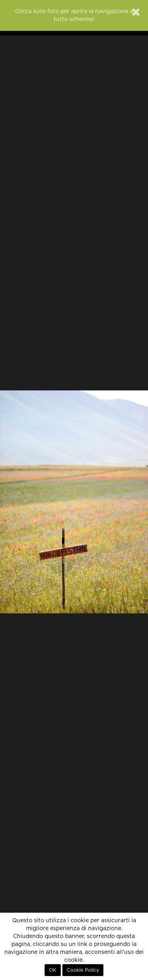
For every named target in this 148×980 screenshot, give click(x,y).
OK (53, 970)
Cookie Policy (83, 970)
